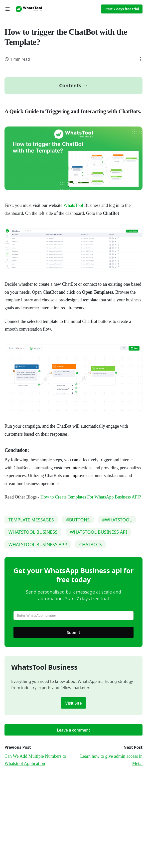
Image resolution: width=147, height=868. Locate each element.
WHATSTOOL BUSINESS (33, 532)
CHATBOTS (91, 544)
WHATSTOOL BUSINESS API (99, 532)
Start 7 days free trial (122, 9)
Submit (74, 632)
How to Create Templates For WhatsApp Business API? (91, 497)
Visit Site (74, 703)
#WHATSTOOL (117, 520)
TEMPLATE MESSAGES (31, 520)
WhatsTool (73, 205)
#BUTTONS (78, 520)
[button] (8, 9)
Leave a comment (73, 730)
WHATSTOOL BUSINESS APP (38, 544)
